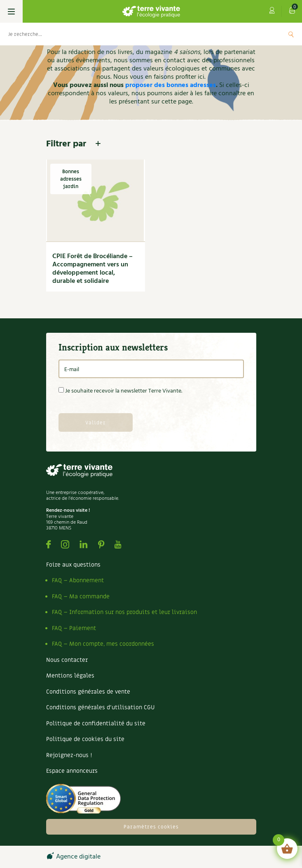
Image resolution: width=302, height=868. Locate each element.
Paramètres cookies (151, 827)
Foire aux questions (73, 565)
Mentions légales (70, 676)
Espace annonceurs (72, 771)
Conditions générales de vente (88, 692)
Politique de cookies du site (85, 739)
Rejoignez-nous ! (69, 755)
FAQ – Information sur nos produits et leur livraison (124, 612)
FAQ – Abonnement (78, 580)
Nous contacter (67, 660)
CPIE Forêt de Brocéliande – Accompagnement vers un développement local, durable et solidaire (92, 269)
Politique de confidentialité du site (96, 723)
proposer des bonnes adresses (171, 85)
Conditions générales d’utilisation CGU (100, 707)
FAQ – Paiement (74, 628)
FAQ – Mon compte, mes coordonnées (103, 644)
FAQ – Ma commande (81, 596)
